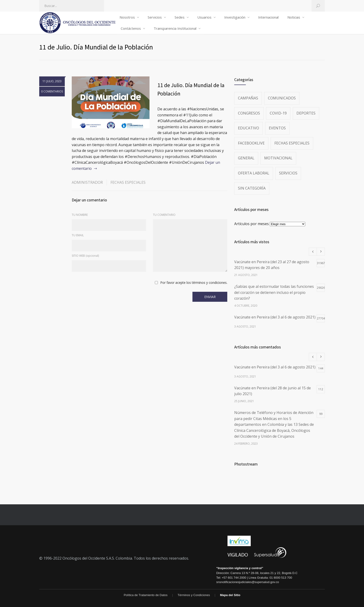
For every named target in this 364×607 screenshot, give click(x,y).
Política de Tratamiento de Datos (146, 595)
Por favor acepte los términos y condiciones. (194, 283)
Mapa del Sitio (230, 595)
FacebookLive (251, 143)
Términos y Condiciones (194, 595)
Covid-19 (278, 113)
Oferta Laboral (254, 173)
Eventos (277, 128)
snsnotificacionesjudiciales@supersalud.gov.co (247, 582)
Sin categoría (252, 188)
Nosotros (127, 17)
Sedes (180, 17)
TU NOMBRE (80, 215)
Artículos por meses (252, 224)
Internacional (268, 17)
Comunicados (282, 98)
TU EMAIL (78, 235)
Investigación (235, 17)
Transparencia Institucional (175, 28)
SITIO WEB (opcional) (85, 256)
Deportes (306, 113)
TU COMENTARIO (164, 215)
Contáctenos (131, 28)
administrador (87, 182)
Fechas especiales (128, 182)
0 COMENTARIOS (52, 91)
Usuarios (204, 17)
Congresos (249, 113)
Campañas (248, 98)
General (246, 158)
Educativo (249, 128)
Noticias (294, 17)
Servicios (155, 17)
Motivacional (278, 158)
